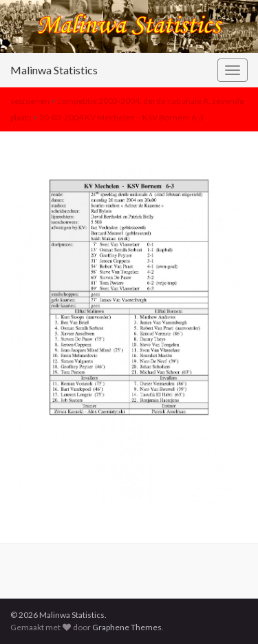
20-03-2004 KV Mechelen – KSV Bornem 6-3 (121, 117)
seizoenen (30, 101)
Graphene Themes (127, 627)
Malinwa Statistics (54, 70)
